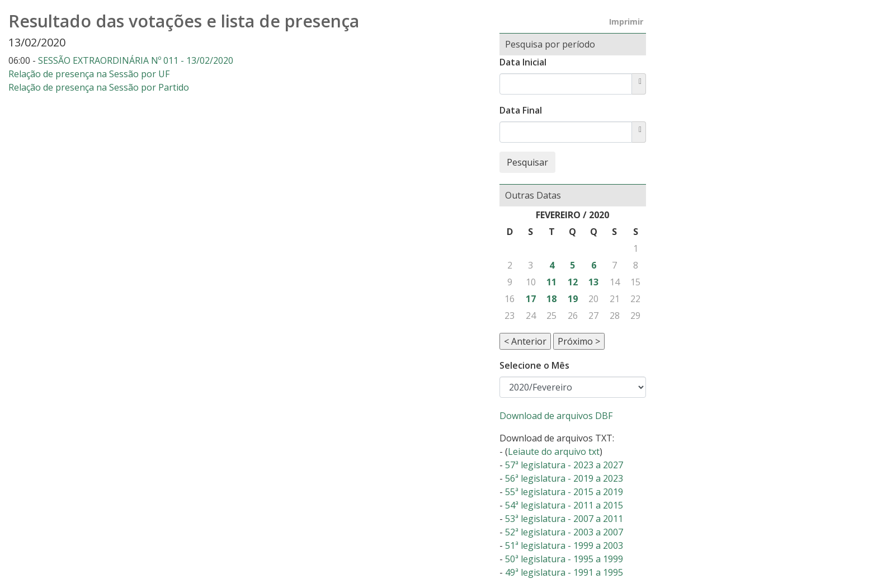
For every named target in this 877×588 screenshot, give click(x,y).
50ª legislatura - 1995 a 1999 (564, 559)
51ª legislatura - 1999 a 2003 (564, 545)
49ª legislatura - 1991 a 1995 (564, 572)
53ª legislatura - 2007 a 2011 (564, 519)
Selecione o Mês (534, 365)
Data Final (521, 110)
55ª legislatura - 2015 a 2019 (564, 492)
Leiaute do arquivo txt (554, 451)
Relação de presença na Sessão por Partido (99, 87)
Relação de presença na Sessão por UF (89, 74)
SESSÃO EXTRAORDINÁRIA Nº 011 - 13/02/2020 (136, 60)
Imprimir (626, 22)
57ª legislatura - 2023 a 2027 (564, 465)
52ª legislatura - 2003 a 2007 (564, 532)
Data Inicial (523, 62)
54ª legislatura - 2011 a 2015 (564, 505)
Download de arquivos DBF (556, 416)
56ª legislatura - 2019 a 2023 (564, 478)
